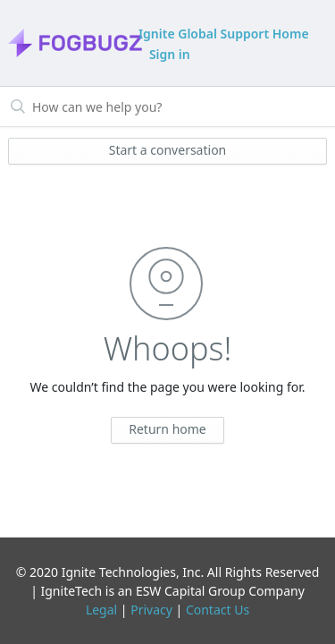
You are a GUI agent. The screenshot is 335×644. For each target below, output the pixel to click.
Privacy (151, 610)
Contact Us (218, 610)
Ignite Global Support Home (224, 34)
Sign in (170, 54)
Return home (167, 429)
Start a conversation (168, 150)
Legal (101, 610)
